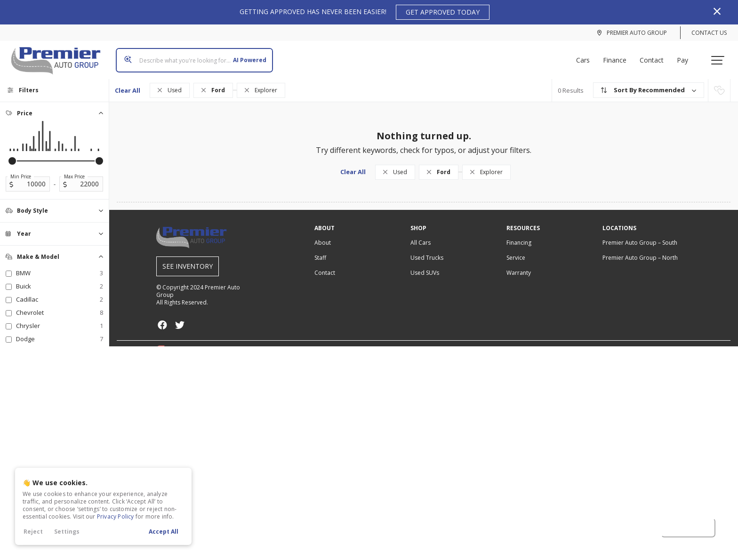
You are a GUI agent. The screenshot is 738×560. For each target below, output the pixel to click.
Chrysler (60, 318)
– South (640, 235)
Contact (655, 56)
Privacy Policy (116, 516)
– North (640, 250)
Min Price (21, 169)
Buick (60, 279)
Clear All (128, 83)
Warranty (519, 265)
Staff (320, 250)
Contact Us (709, 33)
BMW (60, 265)
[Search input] (191, 56)
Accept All (164, 532)
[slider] (12, 153)
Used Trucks (427, 250)
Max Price (74, 169)
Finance (618, 56)
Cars (587, 56)
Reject (33, 532)
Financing (519, 235)
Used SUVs (425, 265)
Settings (67, 532)
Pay (686, 56)
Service (516, 250)
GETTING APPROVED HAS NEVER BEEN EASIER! (365, 12)
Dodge (60, 331)
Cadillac (60, 292)
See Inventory (188, 259)
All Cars (421, 235)
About (323, 235)
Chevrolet (60, 305)
